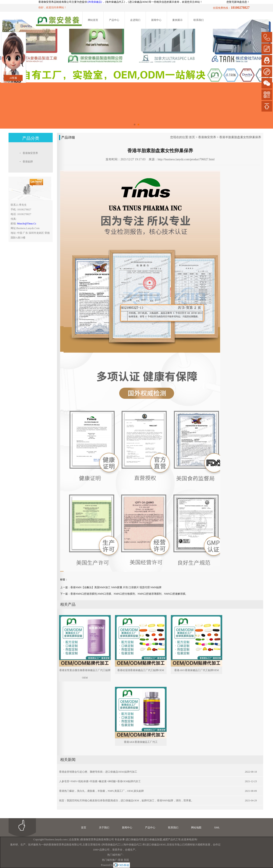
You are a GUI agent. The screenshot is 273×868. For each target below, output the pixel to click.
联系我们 (199, 20)
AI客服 (13, 78)
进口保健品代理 (135, 839)
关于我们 (104, 828)
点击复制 (74, 839)
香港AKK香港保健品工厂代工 (141, 742)
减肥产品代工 (170, 839)
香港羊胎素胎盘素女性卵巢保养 (240, 137)
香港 (121, 860)
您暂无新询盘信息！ (238, 2)
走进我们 (135, 20)
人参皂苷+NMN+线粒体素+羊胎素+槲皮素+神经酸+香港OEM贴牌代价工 (100, 781)
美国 (126, 860)
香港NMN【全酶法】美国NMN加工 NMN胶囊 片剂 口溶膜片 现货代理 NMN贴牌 (116, 587)
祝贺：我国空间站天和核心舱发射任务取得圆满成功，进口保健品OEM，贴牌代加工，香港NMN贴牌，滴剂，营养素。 (126, 801)
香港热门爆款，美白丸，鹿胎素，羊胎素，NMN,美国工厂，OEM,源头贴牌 (101, 791)
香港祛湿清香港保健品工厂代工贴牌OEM (141, 670)
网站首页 (93, 20)
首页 (192, 137)
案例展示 (177, 20)
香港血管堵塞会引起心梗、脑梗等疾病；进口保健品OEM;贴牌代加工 (98, 772)
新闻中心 (156, 20)
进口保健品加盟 (153, 839)
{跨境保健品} (95, 2)
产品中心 (114, 20)
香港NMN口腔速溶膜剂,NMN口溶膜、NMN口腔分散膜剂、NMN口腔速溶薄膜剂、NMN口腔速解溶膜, (128, 594)
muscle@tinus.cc (27, 224)
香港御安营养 (207, 137)
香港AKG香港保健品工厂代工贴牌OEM (197, 670)
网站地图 (196, 828)
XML (217, 828)
